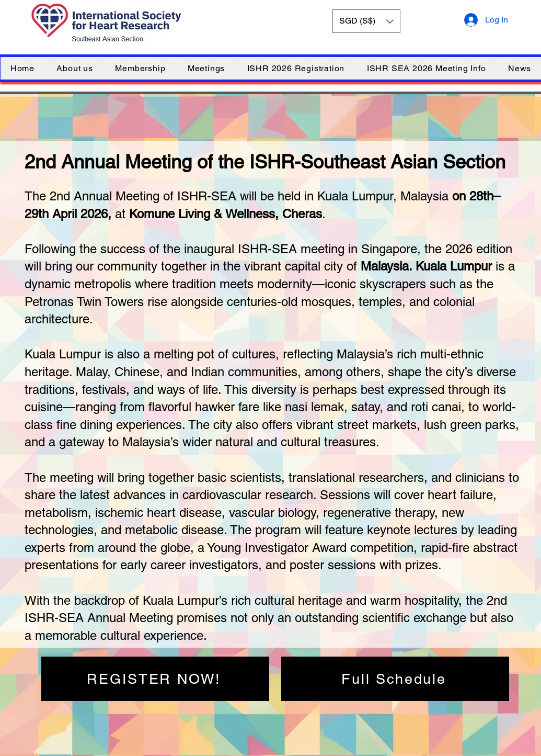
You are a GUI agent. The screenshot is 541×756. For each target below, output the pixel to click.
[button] (366, 21)
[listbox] (366, 21)
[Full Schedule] (395, 679)
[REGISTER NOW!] (155, 679)
